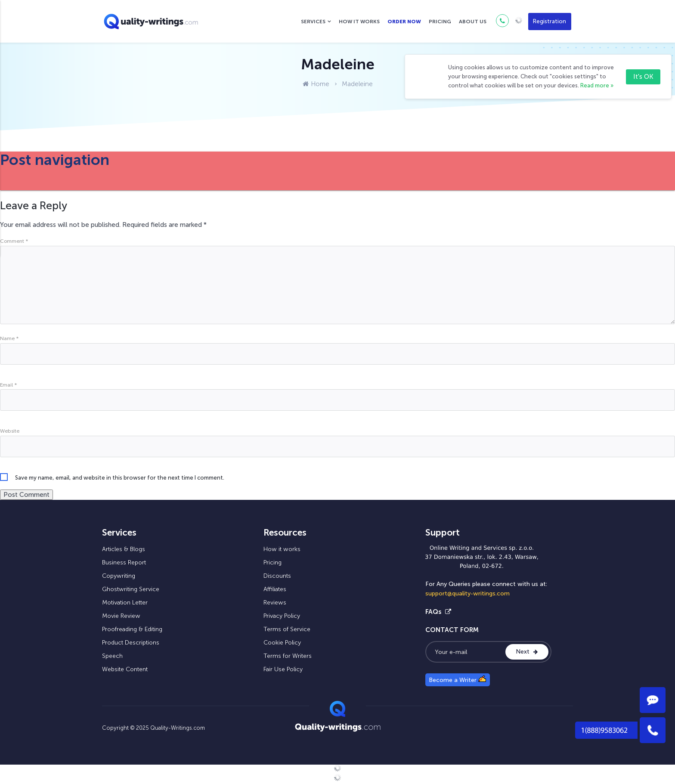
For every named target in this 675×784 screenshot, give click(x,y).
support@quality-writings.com (468, 593)
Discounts (277, 576)
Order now (404, 22)
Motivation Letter (125, 603)
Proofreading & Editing (132, 629)
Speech (112, 656)
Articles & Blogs (124, 549)
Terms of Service (287, 629)
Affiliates (275, 589)
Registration (550, 21)
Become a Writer (457, 679)
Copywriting (119, 576)
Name (9, 338)
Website (10, 431)
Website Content (125, 669)
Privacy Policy (282, 616)
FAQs (438, 612)
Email (8, 385)
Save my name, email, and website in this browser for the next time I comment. (120, 478)
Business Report (124, 562)
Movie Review (121, 616)
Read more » (597, 85)
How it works (359, 22)
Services (313, 22)
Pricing (440, 22)
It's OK (643, 77)
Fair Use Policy (283, 669)
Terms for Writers (288, 656)
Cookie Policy (282, 643)
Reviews (275, 603)
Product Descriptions (131, 643)
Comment (14, 241)
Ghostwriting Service (131, 589)
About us (473, 22)
